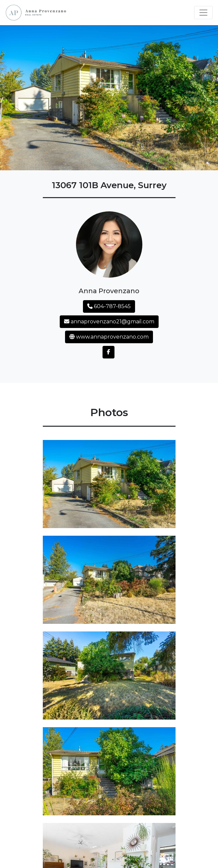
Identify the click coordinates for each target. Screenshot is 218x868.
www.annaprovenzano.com (109, 337)
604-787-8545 (109, 306)
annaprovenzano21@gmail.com (109, 322)
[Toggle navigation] (203, 13)
